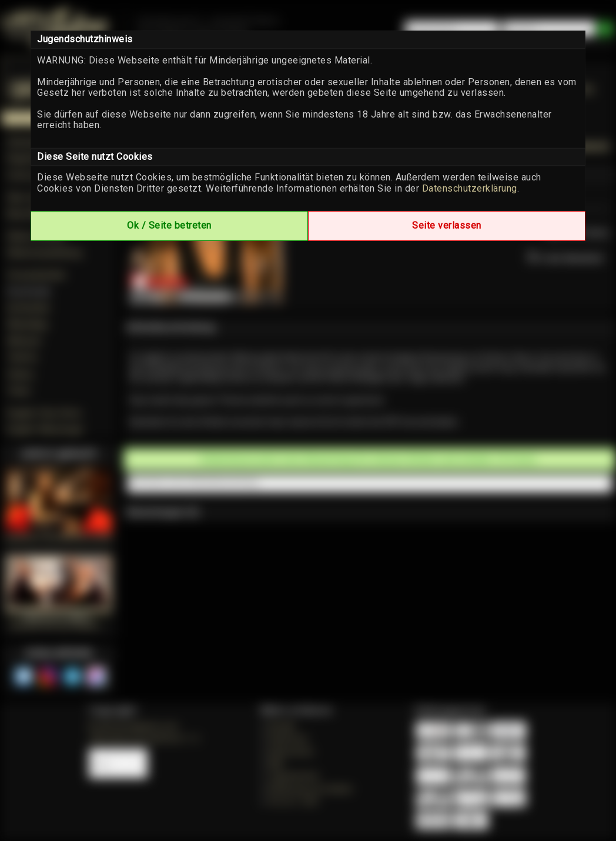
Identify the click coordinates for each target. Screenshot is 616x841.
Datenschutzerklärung (470, 188)
